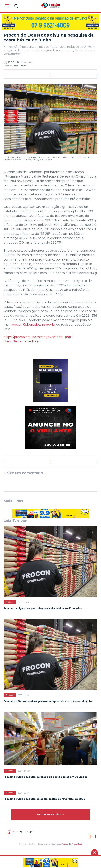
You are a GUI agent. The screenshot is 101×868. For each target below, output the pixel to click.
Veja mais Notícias (51, 815)
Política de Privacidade (72, 844)
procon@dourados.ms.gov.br (34, 325)
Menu (7, 6)
